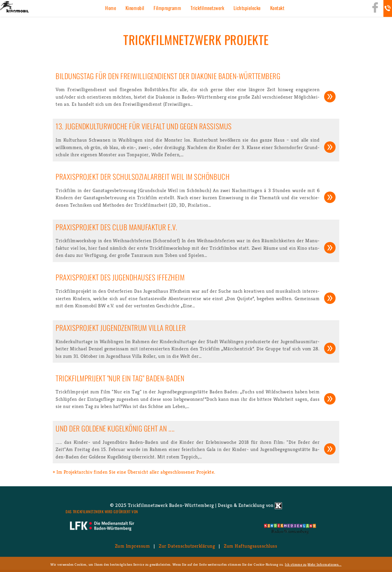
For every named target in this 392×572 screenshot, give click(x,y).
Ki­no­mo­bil (135, 8)
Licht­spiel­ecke (247, 8)
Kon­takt (277, 8)
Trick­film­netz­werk (207, 8)
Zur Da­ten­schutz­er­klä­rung (187, 546)
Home (111, 8)
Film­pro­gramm (167, 8)
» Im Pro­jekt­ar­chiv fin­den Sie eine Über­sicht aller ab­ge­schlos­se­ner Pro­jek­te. (134, 472)
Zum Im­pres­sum (133, 546)
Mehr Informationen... (325, 564)
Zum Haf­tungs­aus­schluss (250, 546)
